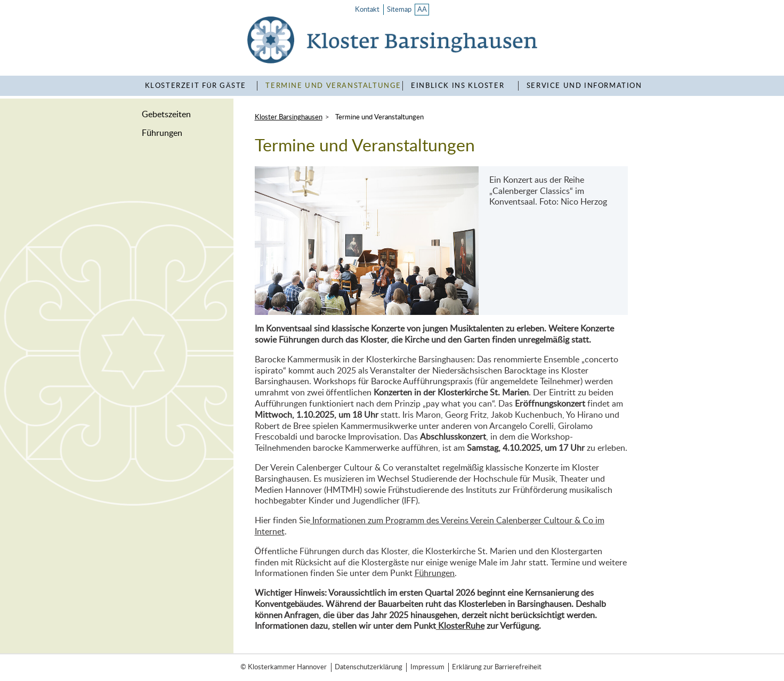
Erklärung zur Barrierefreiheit (497, 667)
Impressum (427, 667)
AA (422, 10)
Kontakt (367, 10)
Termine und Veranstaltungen (336, 86)
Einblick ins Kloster (458, 86)
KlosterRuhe (460, 626)
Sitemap (399, 10)
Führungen (162, 133)
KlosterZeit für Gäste (196, 86)
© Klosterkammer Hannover (284, 667)
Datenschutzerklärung (369, 667)
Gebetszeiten (166, 115)
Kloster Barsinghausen (289, 117)
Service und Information (584, 86)
